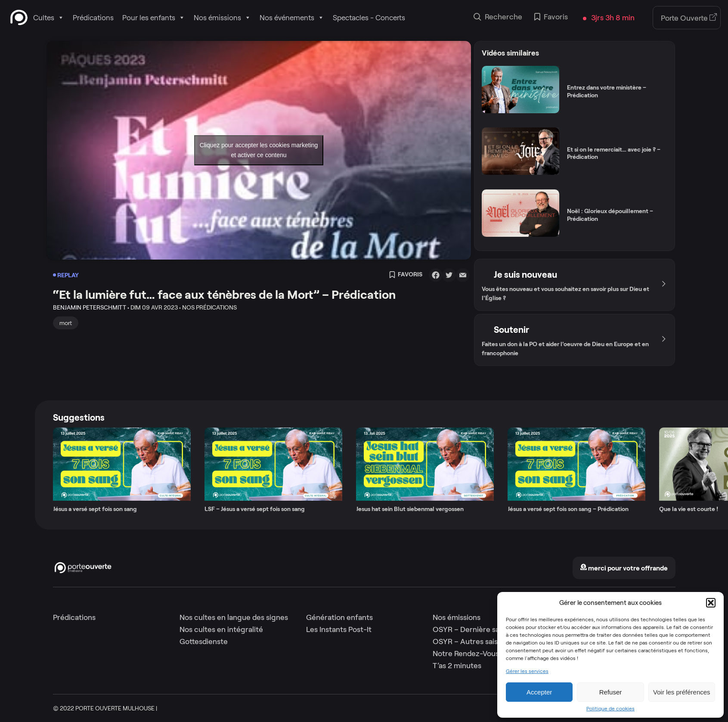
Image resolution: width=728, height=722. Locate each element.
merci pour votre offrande (624, 568)
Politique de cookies (610, 709)
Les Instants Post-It (339, 629)
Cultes (49, 18)
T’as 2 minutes (457, 666)
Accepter (539, 692)
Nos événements (292, 18)
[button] (711, 603)
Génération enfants (339, 617)
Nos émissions (222, 18)
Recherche (498, 18)
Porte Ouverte (689, 18)
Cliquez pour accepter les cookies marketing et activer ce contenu (259, 150)
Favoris (551, 18)
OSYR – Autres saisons (471, 641)
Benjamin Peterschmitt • (91, 307)
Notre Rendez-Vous (466, 654)
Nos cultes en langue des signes (234, 617)
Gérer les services (527, 671)
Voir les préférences (682, 692)
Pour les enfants (154, 18)
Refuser (611, 692)
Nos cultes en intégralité (221, 629)
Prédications (93, 18)
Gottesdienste (204, 641)
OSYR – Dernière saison (473, 629)
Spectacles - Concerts (369, 18)
